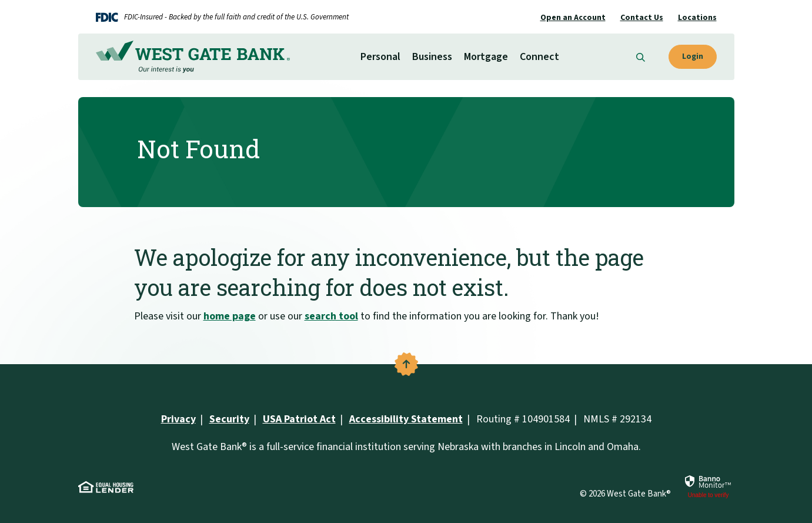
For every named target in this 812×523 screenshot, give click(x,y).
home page (230, 316)
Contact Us (642, 18)
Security (229, 419)
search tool (331, 316)
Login (693, 56)
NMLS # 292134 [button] (617, 419)
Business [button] (432, 57)
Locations (697, 18)
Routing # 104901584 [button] (523, 419)
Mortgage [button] (486, 57)
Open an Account (573, 18)
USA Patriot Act (299, 419)
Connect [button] (539, 57)
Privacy (178, 419)
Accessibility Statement (406, 419)
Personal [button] (380, 57)
